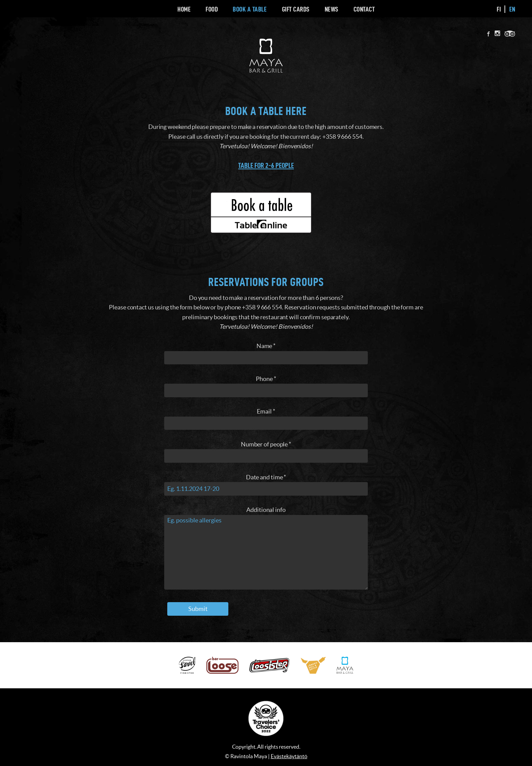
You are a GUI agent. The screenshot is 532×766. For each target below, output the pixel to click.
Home (184, 9)
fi (499, 9)
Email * (266, 411)
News (332, 9)
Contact (364, 9)
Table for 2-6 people (266, 165)
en (512, 9)
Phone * (266, 379)
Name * (266, 346)
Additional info (266, 510)
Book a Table (250, 9)
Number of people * (266, 444)
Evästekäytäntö (289, 756)
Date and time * (266, 477)
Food (212, 9)
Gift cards (296, 9)
